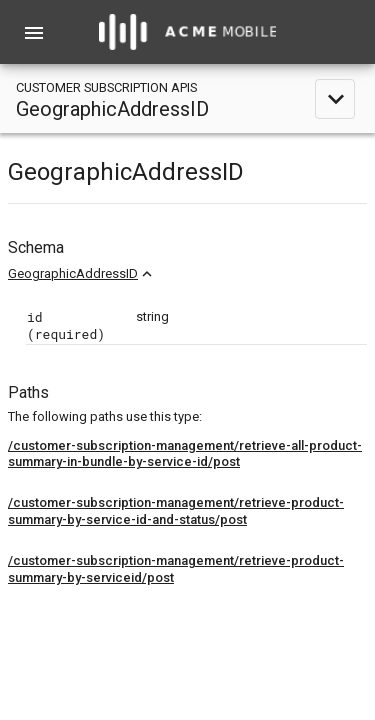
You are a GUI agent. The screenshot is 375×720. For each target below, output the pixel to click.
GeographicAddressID (73, 273)
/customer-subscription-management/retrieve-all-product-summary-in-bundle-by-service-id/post (185, 454)
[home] (188, 32)
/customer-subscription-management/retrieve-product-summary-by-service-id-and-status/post (176, 511)
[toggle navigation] (187, 98)
